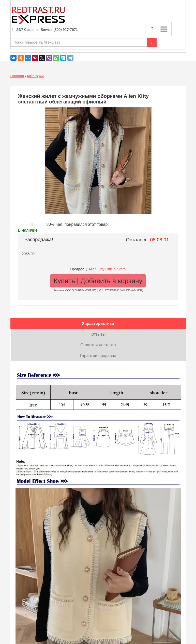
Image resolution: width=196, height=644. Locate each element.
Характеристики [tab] (98, 324)
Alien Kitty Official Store (107, 269)
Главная (17, 76)
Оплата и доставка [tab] (98, 345)
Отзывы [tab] (98, 334)
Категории (35, 76)
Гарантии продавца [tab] (98, 356)
